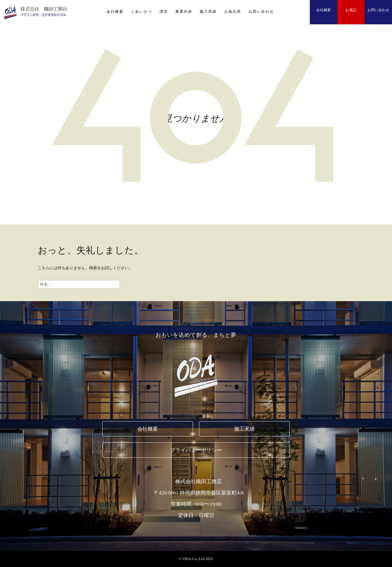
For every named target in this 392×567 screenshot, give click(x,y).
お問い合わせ (261, 12)
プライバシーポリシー (196, 450)
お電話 (351, 10)
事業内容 (184, 12)
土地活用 (233, 12)
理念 (164, 12)
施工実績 (208, 12)
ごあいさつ (142, 12)
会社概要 (115, 12)
